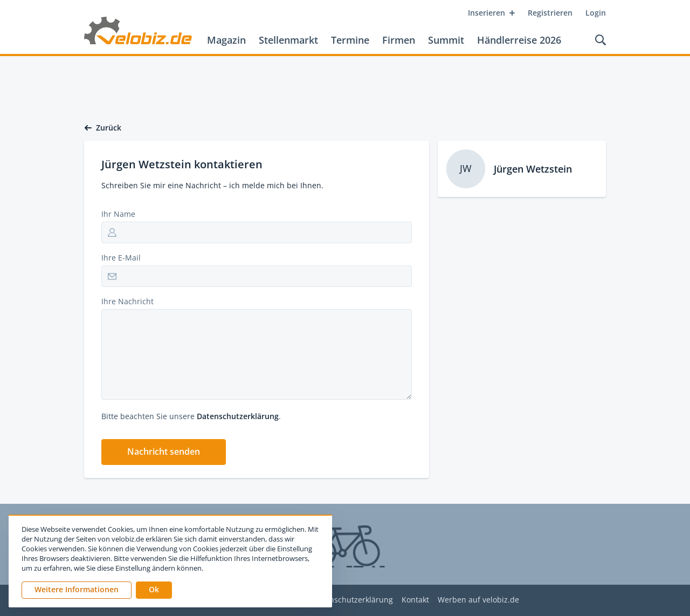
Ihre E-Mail (121, 258)
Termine (350, 40)
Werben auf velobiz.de (478, 600)
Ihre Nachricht (127, 301)
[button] (164, 452)
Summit (446, 40)
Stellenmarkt (288, 40)
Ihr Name (118, 214)
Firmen (399, 40)
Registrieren (550, 13)
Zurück (103, 128)
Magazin (226, 40)
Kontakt (415, 600)
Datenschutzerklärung (238, 416)
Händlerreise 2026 (519, 40)
